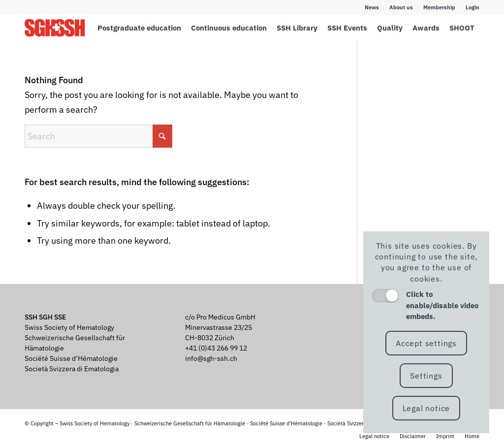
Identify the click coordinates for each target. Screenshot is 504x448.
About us (401, 7)
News (372, 7)
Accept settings (426, 343)
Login (472, 7)
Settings (426, 376)
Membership (439, 7)
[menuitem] (372, 7)
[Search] (98, 136)
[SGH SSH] (55, 28)
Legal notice (426, 408)
